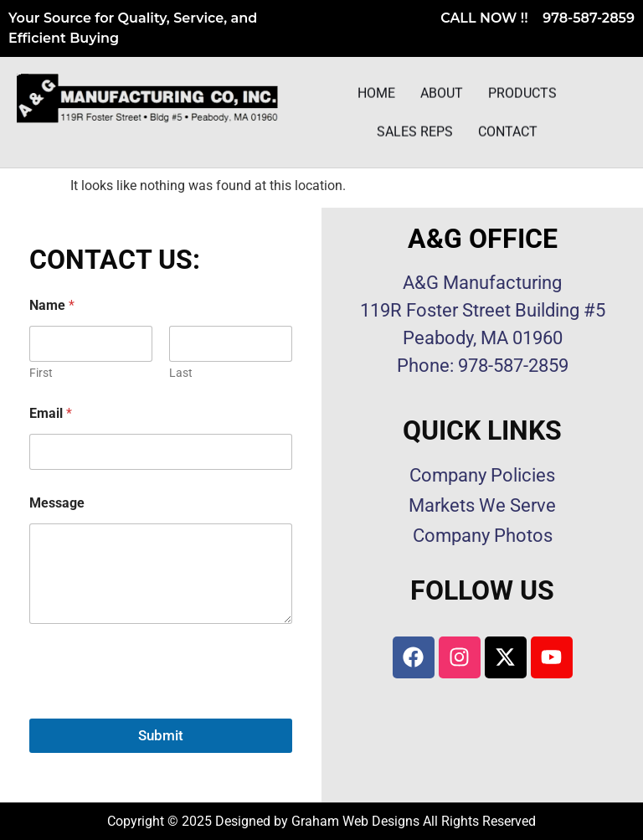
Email (51, 413)
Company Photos (483, 536)
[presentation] (157, 708)
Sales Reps (415, 133)
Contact (508, 133)
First (41, 373)
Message (57, 503)
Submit (161, 735)
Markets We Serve (482, 505)
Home (376, 94)
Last (181, 373)
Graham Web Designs (355, 821)
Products (522, 94)
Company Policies (482, 475)
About (442, 94)
